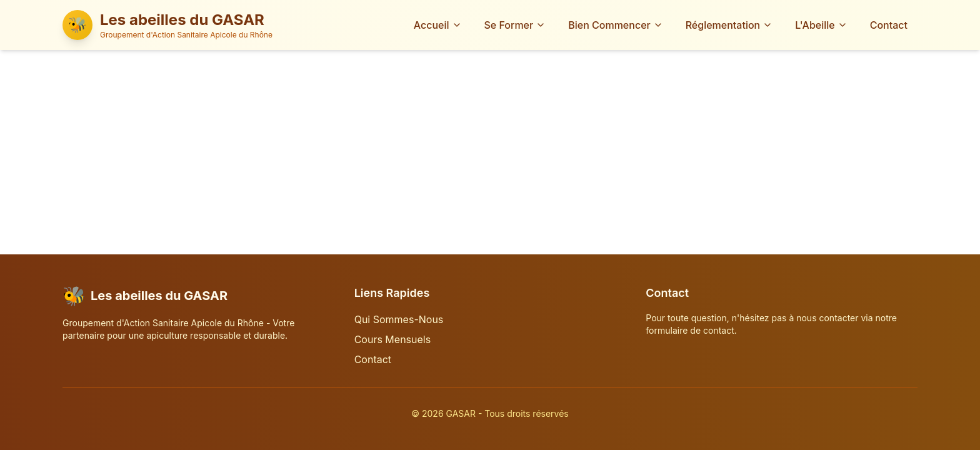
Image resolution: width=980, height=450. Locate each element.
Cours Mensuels (393, 339)
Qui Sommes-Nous (399, 319)
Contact (889, 25)
